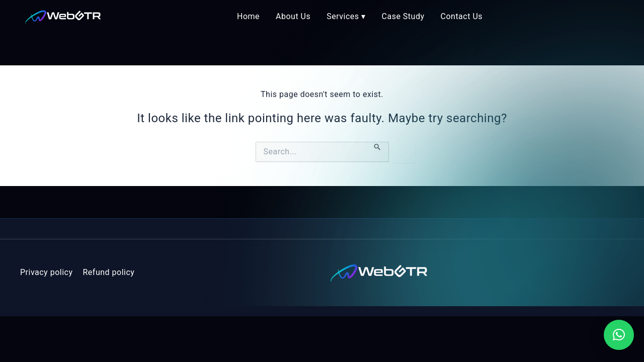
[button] (619, 335)
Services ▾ (346, 16)
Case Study (403, 16)
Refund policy (109, 272)
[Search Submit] (378, 146)
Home (248, 16)
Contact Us (462, 16)
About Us (293, 16)
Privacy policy (47, 272)
